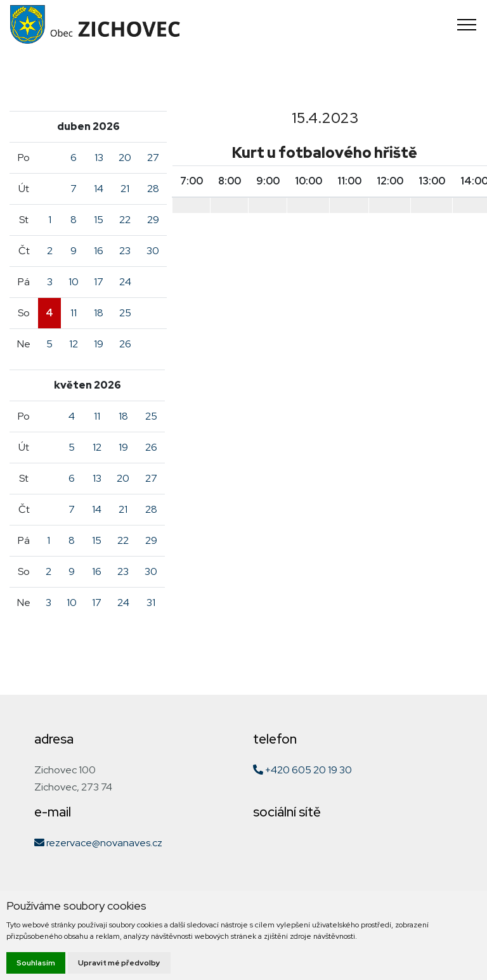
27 (153, 158)
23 (125, 251)
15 (99, 220)
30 (153, 251)
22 (125, 220)
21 (125, 189)
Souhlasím (36, 963)
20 (125, 158)
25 (125, 313)
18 (99, 313)
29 (153, 220)
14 (99, 189)
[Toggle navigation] (467, 25)
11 (74, 313)
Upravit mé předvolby (119, 963)
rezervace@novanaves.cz (98, 843)
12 (74, 344)
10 (74, 282)
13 (99, 158)
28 (153, 189)
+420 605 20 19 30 (302, 770)
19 (99, 344)
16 (99, 251)
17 (99, 282)
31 (151, 603)
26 (125, 344)
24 (125, 282)
